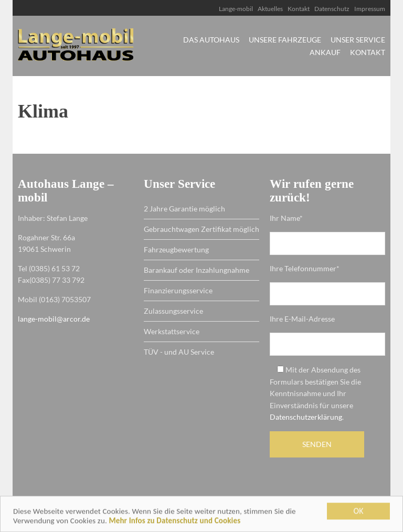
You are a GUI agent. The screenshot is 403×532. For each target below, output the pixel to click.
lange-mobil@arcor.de (54, 319)
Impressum (370, 9)
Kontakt (299, 9)
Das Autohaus (211, 40)
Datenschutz (332, 9)
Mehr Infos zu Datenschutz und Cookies (174, 526)
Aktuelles (270, 9)
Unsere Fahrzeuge (285, 40)
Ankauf (325, 53)
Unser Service (358, 40)
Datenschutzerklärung (306, 417)
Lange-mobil (236, 9)
